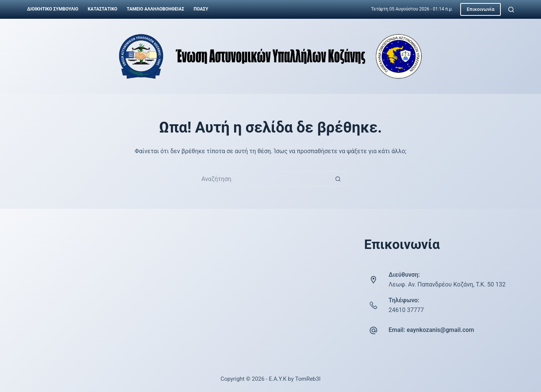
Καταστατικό (102, 9)
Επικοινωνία (481, 9)
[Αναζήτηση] (511, 10)
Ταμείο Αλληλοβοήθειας (155, 9)
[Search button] (338, 179)
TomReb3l (308, 379)
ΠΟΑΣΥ (201, 9)
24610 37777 (406, 310)
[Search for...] (263, 179)
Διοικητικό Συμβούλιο (53, 9)
